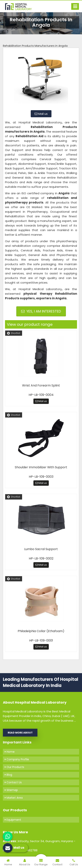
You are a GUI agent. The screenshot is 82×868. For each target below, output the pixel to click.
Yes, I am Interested (41, 311)
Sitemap (11, 790)
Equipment (13, 820)
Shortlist (14, 333)
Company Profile (17, 759)
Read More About (20, 733)
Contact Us (13, 782)
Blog (8, 775)
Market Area (14, 798)
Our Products (14, 767)
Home (10, 752)
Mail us (41, 114)
